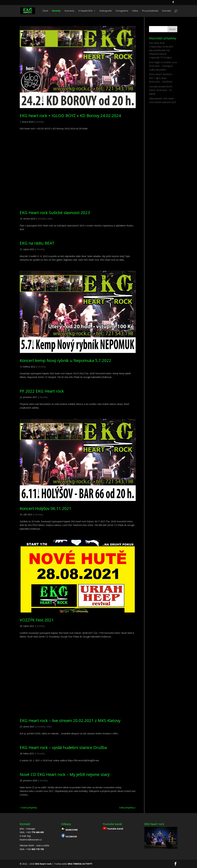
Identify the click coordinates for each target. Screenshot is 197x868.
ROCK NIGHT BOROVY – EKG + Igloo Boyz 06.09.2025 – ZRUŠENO (161, 78)
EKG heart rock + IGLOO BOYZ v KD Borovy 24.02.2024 (70, 116)
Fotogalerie (122, 11)
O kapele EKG (85, 11)
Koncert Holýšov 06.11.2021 (45, 508)
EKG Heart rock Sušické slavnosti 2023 (55, 213)
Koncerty (69, 11)
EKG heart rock (43, 864)
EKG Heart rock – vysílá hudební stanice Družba (63, 747)
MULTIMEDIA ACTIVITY (80, 864)
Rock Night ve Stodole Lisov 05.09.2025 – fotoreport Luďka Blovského (163, 66)
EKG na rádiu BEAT (37, 243)
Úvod (45, 11)
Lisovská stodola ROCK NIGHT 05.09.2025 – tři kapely (161, 90)
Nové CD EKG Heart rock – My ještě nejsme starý (65, 774)
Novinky (56, 11)
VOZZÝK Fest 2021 (37, 620)
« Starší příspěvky (28, 808)
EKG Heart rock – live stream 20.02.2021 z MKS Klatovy (70, 720)
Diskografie (106, 11)
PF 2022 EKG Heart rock (42, 391)
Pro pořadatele (150, 11)
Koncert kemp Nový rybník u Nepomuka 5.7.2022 (65, 360)
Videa (135, 11)
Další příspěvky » (127, 808)
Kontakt (167, 11)
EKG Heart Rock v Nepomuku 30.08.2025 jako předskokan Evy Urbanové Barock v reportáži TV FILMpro (161, 50)
